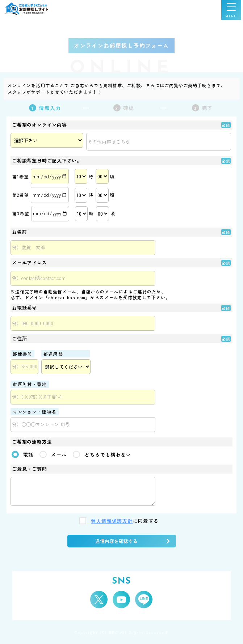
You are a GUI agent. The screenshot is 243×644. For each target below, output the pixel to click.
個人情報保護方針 (112, 521)
